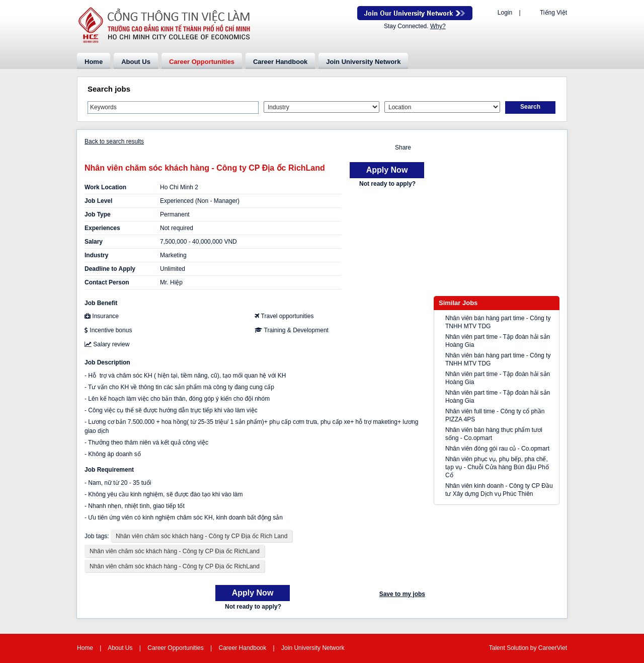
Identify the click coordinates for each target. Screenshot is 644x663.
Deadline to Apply (110, 269)
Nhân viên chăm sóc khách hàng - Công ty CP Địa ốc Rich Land (202, 536)
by (534, 648)
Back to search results (114, 141)
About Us (136, 62)
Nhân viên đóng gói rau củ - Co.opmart (497, 449)
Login (505, 13)
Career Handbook (280, 62)
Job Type (98, 214)
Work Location (105, 187)
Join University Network (363, 62)
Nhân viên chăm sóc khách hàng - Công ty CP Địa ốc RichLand (175, 551)
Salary (94, 242)
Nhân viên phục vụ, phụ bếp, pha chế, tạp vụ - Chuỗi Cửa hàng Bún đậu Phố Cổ (497, 467)
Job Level (98, 201)
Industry (96, 255)
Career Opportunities (202, 62)
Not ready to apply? (387, 184)
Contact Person (107, 282)
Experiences (102, 228)
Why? (438, 26)
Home (94, 62)
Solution (518, 648)
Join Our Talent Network (415, 13)
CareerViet (553, 648)
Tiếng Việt (553, 13)
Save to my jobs (402, 594)
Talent (498, 648)
